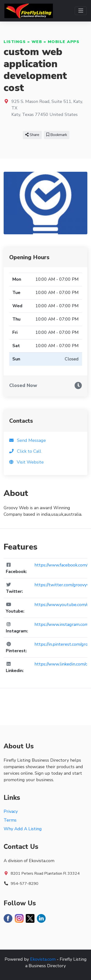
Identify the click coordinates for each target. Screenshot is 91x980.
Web (37, 42)
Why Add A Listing (23, 829)
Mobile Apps (64, 42)
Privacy (11, 811)
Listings (15, 42)
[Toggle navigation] (81, 11)
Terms (10, 820)
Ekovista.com (43, 959)
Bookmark (57, 135)
